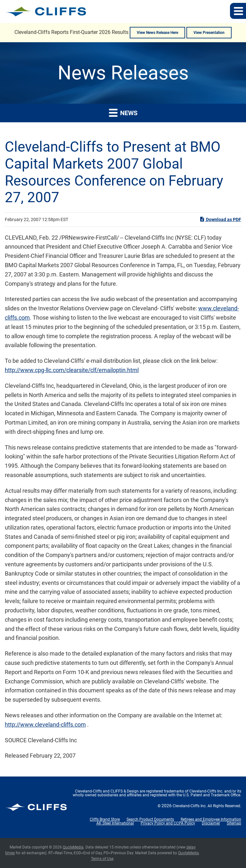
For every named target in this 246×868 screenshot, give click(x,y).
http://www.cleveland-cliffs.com (45, 725)
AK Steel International (115, 823)
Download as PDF (220, 219)
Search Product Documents (150, 819)
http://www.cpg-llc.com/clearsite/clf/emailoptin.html (72, 370)
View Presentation (209, 33)
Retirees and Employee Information (211, 819)
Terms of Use (102, 859)
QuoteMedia (73, 847)
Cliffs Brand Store (105, 819)
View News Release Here (157, 33)
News (123, 112)
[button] (238, 11)
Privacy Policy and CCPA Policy (168, 823)
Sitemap (234, 823)
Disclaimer (211, 823)
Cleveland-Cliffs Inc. (190, 806)
